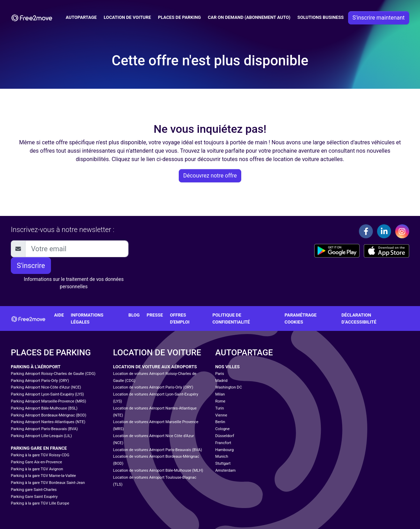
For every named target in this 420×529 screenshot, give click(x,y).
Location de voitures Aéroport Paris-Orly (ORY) (153, 387)
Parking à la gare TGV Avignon (37, 469)
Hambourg (225, 450)
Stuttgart (223, 463)
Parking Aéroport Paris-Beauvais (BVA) (44, 429)
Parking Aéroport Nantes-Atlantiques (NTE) (48, 422)
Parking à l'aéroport (36, 367)
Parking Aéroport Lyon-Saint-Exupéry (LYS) (47, 394)
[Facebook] (366, 231)
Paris (220, 374)
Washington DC (229, 387)
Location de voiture (127, 17)
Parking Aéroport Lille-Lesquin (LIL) (41, 436)
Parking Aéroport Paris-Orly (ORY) (40, 381)
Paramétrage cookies (301, 318)
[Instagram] (402, 231)
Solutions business (321, 17)
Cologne (223, 429)
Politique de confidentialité (231, 318)
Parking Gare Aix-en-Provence (36, 462)
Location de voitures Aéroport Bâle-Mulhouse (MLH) (158, 470)
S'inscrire (31, 266)
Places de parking (179, 17)
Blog (134, 315)
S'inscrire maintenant (379, 18)
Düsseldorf (225, 436)
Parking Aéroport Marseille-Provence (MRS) (49, 401)
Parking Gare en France (39, 448)
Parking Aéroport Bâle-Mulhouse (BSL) (44, 408)
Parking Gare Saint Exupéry (34, 497)
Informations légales (87, 318)
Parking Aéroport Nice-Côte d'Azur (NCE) (46, 387)
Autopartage (81, 17)
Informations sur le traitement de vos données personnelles (74, 283)
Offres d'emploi (180, 318)
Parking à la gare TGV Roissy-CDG (40, 455)
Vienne (221, 415)
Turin (220, 408)
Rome (220, 401)
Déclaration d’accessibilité (359, 318)
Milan (220, 394)
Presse (155, 315)
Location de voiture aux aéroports (155, 367)
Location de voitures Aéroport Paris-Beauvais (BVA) (158, 450)
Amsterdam (226, 470)
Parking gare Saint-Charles (34, 490)
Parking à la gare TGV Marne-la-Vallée (43, 476)
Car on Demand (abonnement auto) (249, 17)
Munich (222, 456)
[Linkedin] (384, 231)
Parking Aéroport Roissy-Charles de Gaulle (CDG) (53, 374)
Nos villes (228, 367)
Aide (59, 315)
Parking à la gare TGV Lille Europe (40, 503)
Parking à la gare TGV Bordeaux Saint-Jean (48, 483)
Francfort (223, 443)
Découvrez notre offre (210, 176)
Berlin (220, 422)
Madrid (222, 381)
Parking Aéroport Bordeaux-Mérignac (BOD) (49, 415)
